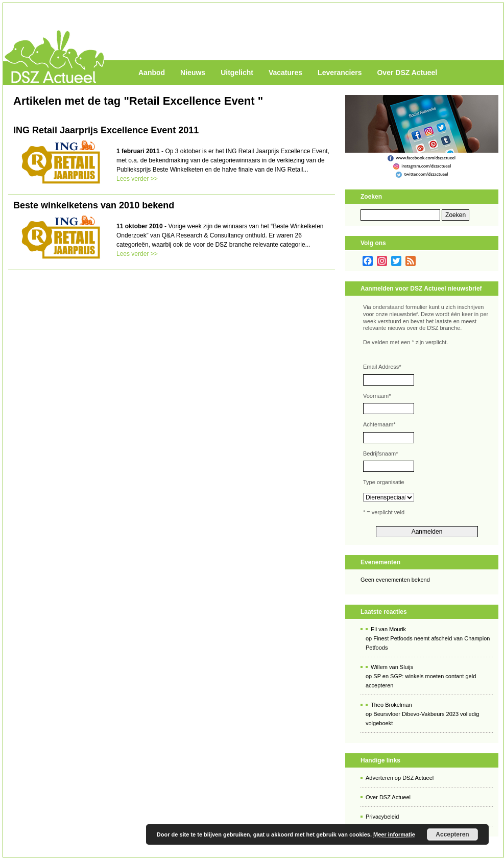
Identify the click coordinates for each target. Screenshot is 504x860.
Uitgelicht (237, 73)
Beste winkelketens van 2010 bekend (94, 205)
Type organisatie (384, 482)
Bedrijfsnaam (380, 453)
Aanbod (152, 73)
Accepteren (452, 834)
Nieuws (193, 73)
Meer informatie (394, 834)
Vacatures (285, 73)
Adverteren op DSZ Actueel (400, 778)
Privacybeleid (382, 817)
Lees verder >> (137, 179)
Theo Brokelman (391, 705)
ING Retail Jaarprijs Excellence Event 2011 (106, 130)
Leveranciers (340, 73)
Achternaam (379, 424)
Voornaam (377, 396)
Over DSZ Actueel (407, 73)
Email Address (382, 367)
